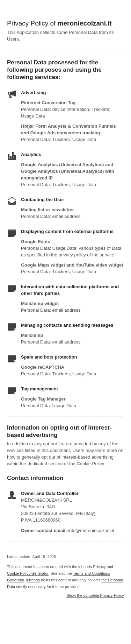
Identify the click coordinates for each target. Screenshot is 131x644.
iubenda (33, 580)
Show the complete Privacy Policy (95, 596)
